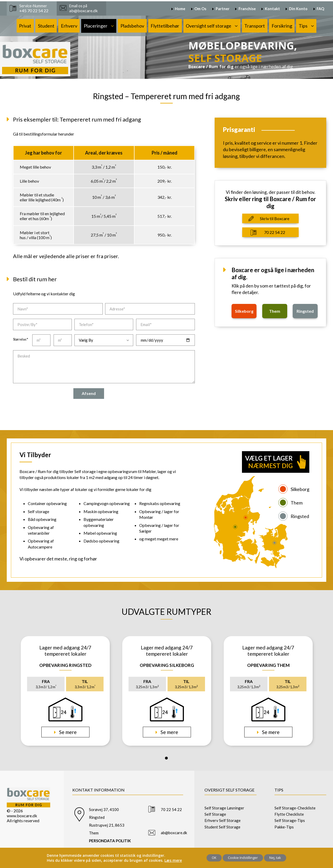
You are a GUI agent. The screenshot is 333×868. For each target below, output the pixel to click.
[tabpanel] (65, 691)
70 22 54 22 (275, 232)
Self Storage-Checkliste (295, 808)
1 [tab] (166, 758)
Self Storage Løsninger (224, 808)
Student (46, 26)
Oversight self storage (209, 26)
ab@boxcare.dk (174, 833)
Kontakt (272, 9)
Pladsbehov (132, 26)
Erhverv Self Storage (223, 820)
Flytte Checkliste (289, 814)
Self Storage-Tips (290, 820)
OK (214, 858)
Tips (303, 26)
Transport (255, 26)
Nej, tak (275, 858)
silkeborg (244, 311)
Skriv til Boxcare (275, 218)
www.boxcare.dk (22, 816)
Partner (223, 9)
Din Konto (298, 9)
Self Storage (215, 814)
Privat (25, 26)
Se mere (67, 732)
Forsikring (282, 26)
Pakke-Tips (284, 827)
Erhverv (69, 26)
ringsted (305, 311)
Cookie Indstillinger (243, 858)
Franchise (247, 9)
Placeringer (96, 26)
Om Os (200, 9)
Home (180, 9)
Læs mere (173, 860)
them (275, 311)
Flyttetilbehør (165, 26)
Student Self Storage (222, 827)
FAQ (320, 9)
